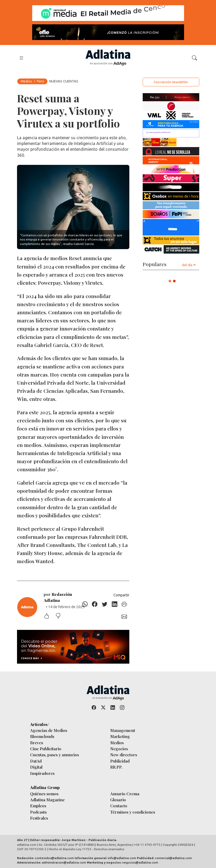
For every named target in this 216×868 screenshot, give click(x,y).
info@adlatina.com (122, 858)
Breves (37, 743)
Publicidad (120, 761)
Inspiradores (42, 773)
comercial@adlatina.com (173, 858)
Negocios (119, 749)
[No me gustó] (61, 616)
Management (123, 730)
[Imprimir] (124, 604)
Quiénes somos (44, 794)
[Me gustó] (49, 616)
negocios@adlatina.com (140, 862)
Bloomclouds (42, 736)
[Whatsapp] (85, 604)
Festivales (39, 818)
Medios (26, 81)
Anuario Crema (125, 794)
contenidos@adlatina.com (54, 858)
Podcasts (38, 812)
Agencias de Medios (49, 730)
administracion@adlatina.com (64, 862)
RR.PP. (116, 767)
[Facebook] (95, 604)
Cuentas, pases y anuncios (54, 755)
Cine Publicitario (46, 749)
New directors (124, 755)
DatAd (36, 761)
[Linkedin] (114, 604)
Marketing (120, 736)
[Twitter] (105, 604)
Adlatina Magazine (47, 800)
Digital (36, 767)
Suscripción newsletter (171, 82)
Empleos (38, 806)
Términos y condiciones (133, 812)
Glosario (118, 800)
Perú (40, 81)
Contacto (119, 806)
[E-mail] (124, 617)
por (58, 597)
